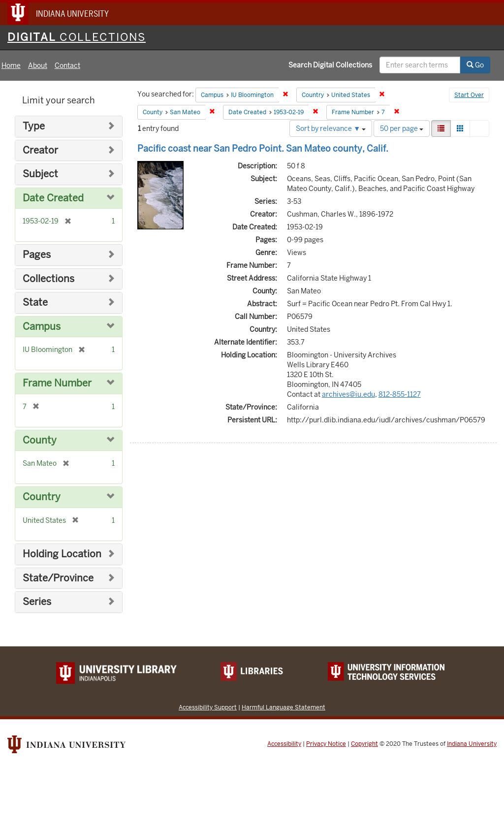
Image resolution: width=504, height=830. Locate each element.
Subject (40, 174)
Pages (37, 255)
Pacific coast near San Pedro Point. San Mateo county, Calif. (263, 148)
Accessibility (284, 744)
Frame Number (57, 383)
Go (475, 65)
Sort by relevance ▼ (331, 128)
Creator (40, 150)
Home (11, 65)
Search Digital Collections (330, 65)
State (35, 303)
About (38, 65)
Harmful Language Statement (283, 707)
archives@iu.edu (348, 394)
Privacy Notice (326, 744)
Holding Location (62, 554)
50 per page (402, 128)
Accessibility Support (208, 707)
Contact (67, 65)
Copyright (364, 744)
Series (37, 602)
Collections (48, 279)
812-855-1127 (400, 394)
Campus (42, 327)
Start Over (469, 95)
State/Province (58, 578)
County (40, 440)
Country (42, 497)
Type (34, 126)
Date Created (53, 198)
